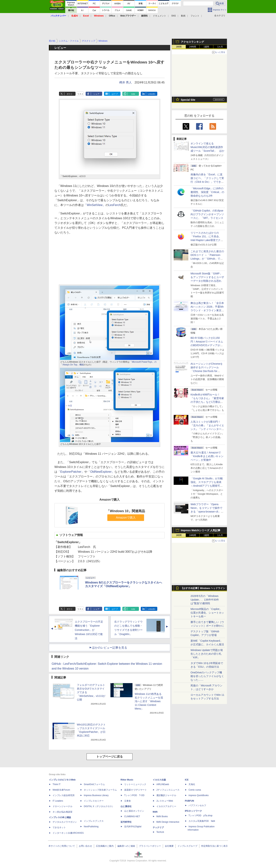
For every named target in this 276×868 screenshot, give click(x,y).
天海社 (192, 784)
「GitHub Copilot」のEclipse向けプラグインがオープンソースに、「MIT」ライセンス (207, 214)
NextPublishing (91, 827)
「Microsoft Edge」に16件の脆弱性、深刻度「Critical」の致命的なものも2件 (207, 192)
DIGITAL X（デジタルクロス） (99, 806)
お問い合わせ (85, 846)
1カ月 (220, 47)
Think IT (57, 784)
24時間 (192, 47)
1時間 (179, 47)
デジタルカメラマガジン (65, 822)
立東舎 (128, 801)
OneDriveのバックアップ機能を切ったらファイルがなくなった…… (207, 676)
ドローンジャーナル (62, 806)
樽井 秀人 (126, 82)
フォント (195, 16)
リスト (80, 94)
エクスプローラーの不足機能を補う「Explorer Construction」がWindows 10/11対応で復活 (89, 630)
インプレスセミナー (94, 801)
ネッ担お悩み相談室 (62, 812)
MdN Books (162, 816)
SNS (174, 16)
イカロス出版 (159, 780)
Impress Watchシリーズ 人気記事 (201, 530)
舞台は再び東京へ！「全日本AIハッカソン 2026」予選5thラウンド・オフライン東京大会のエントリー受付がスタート (207, 310)
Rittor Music (127, 780)
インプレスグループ (187, 846)
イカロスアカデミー (166, 806)
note (133, 94)
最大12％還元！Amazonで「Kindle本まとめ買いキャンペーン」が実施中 (207, 456)
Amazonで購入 (126, 518)
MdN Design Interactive (168, 822)
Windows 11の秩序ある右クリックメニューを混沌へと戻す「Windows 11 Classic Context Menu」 (149, 701)
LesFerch (115, 205)
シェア (96, 94)
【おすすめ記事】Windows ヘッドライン (203, 588)
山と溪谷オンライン (134, 811)
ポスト (70, 94)
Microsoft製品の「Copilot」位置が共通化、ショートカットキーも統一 (207, 613)
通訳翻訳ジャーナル (166, 795)
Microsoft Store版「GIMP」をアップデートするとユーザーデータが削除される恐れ (207, 277)
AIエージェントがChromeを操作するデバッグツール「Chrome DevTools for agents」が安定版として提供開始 (207, 371)
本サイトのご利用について (62, 846)
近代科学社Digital (133, 827)
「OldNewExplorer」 (101, 472)
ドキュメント (159, 16)
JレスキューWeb (165, 801)
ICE (187, 780)
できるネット (59, 827)
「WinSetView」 (95, 205)
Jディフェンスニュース (168, 790)
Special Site (188, 100)
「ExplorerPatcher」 (71, 472)
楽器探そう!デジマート (136, 790)
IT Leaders (58, 801)
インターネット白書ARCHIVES (68, 833)
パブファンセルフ (197, 805)
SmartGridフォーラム (94, 784)
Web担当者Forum (61, 790)
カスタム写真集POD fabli (202, 821)
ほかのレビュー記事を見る (110, 648)
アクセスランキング (192, 42)
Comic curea (195, 790)
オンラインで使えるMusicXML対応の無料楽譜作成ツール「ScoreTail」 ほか (207, 147)
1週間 (206, 47)
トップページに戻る (110, 757)
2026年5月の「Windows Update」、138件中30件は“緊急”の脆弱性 (205, 600)
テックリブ (158, 827)
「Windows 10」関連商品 (126, 511)
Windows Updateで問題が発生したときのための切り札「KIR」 (207, 654)
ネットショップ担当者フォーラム (100, 790)
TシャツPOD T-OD (134, 795)
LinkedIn (152, 94)
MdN (155, 812)
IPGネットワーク (193, 811)
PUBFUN (189, 801)
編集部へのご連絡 (126, 846)
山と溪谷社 (126, 806)
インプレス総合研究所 (64, 795)
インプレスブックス (94, 821)
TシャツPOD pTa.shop (200, 816)
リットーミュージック (135, 784)
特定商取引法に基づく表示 (214, 846)
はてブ (115, 94)
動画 (183, 16)
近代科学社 (126, 822)
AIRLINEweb (163, 784)
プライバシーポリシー (150, 846)
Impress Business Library (96, 795)
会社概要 (169, 846)
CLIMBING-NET (132, 816)
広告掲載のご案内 (105, 846)
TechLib (160, 832)
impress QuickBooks (199, 795)
